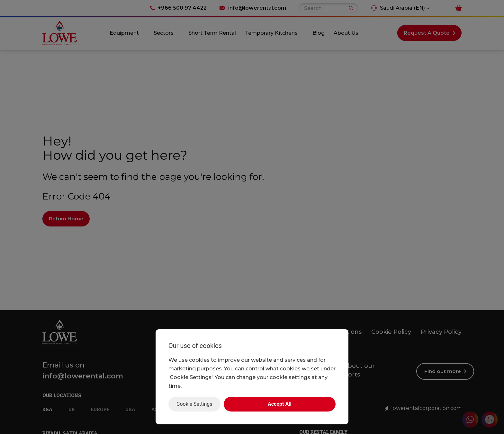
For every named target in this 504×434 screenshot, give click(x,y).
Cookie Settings (194, 404)
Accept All (280, 404)
